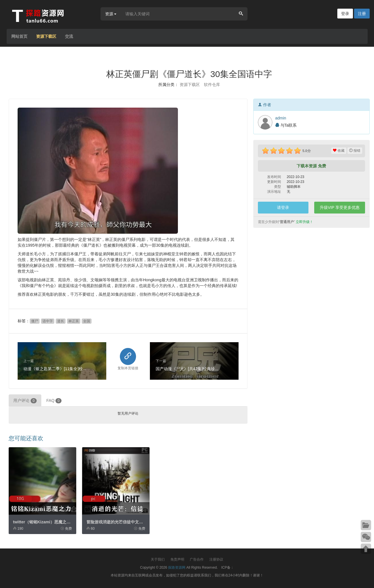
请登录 (283, 207)
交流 (69, 36)
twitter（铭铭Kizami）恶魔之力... (43, 522)
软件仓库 (212, 85)
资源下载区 (46, 36)
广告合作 (197, 559)
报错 (355, 151)
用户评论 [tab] (25, 401)
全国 (87, 321)
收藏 (339, 151)
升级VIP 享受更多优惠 (340, 207)
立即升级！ (304, 222)
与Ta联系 (286, 125)
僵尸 (35, 321)
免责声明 (177, 559)
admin (281, 118)
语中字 (48, 321)
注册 (362, 14)
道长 (61, 321)
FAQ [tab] (54, 401)
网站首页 (19, 36)
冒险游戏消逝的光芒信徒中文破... (116, 522)
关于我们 (158, 559)
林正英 (74, 321)
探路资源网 (177, 568)
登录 (345, 14)
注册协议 (216, 559)
